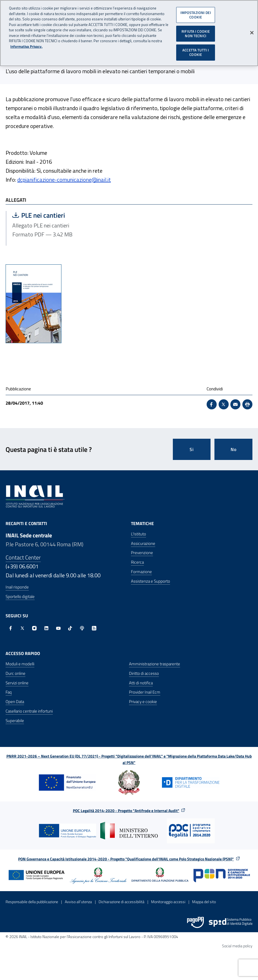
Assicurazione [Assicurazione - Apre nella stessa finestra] (143, 543)
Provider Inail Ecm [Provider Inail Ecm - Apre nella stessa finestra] (145, 692)
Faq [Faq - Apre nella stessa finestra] (9, 692)
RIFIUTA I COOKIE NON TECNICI (196, 33)
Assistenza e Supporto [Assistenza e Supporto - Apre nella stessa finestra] (150, 581)
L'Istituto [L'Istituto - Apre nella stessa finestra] (138, 534)
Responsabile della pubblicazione (32, 902)
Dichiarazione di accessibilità (121, 902)
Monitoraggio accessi (168, 902)
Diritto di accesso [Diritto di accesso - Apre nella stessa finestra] (144, 673)
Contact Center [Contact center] (23, 557)
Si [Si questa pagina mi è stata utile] (192, 449)
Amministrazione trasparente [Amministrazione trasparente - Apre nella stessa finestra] (155, 664)
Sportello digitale (20, 596)
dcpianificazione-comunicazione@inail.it (64, 180)
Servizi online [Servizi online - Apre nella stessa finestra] (17, 683)
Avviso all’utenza (78, 902)
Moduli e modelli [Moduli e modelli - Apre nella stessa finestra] (20, 664)
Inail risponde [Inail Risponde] (17, 587)
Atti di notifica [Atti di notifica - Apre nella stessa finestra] (141, 683)
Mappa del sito (204, 902)
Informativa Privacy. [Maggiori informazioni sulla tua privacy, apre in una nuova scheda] (26, 46)
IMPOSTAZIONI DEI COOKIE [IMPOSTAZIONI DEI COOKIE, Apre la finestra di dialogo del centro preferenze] (196, 15)
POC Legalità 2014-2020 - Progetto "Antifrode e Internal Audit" (126, 811)
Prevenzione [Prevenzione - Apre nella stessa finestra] (142, 553)
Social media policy (237, 946)
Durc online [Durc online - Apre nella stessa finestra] (15, 673)
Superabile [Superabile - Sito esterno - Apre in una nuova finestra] (15, 721)
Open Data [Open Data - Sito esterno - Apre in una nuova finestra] (15, 702)
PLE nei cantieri (66, 215)
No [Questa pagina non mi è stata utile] (234, 449)
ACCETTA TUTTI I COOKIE (196, 52)
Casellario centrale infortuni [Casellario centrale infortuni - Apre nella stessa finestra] (29, 711)
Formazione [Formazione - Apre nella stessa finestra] (141, 572)
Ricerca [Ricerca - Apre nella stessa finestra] (137, 562)
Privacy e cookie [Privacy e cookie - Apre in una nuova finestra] (143, 702)
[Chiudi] (252, 33)
